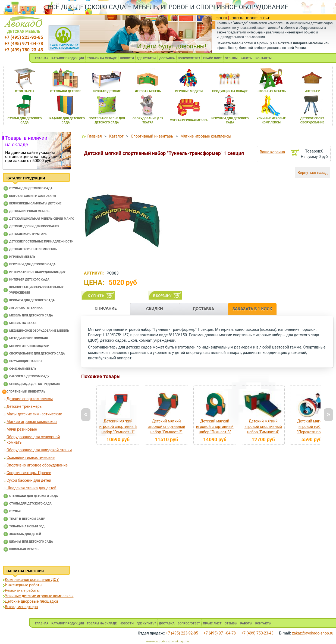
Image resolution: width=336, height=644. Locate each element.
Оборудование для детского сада (37, 354)
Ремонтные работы (22, 590)
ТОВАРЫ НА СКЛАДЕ (102, 58)
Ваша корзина (272, 152)
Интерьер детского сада (29, 280)
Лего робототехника (26, 308)
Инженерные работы (24, 585)
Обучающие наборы (26, 361)
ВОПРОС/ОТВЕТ (189, 58)
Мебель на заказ (23, 323)
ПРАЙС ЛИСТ (212, 58)
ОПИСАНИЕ (106, 308)
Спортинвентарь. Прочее (29, 473)
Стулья (15, 511)
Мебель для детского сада (31, 315)
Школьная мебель (24, 549)
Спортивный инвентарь (26, 392)
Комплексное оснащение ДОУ (32, 580)
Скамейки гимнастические (31, 458)
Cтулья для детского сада (31, 188)
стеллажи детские (66, 91)
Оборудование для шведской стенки (39, 450)
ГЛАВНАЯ (42, 58)
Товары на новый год (27, 526)
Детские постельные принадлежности (41, 242)
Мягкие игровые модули (29, 346)
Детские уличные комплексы (33, 249)
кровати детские (107, 91)
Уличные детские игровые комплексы (39, 596)
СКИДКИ (155, 309)
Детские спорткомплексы (30, 399)
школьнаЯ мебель (271, 91)
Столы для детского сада (30, 504)
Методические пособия (29, 338)
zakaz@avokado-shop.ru (313, 633)
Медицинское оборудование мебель (39, 331)
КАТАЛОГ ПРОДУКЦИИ (68, 58)
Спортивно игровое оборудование (37, 465)
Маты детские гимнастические (34, 414)
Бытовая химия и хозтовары (33, 196)
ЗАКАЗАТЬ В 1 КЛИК (252, 309)
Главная (94, 136)
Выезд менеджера (21, 607)
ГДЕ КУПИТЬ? (147, 58)
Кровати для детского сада (32, 300)
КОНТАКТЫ (264, 58)
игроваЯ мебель (148, 91)
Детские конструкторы (28, 234)
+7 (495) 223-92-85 (24, 37)
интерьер (312, 91)
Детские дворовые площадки (31, 601)
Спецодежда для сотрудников (34, 384)
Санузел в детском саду (29, 376)
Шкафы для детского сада (31, 542)
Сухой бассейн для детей (29, 480)
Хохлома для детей (25, 534)
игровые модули (189, 91)
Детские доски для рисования (34, 226)
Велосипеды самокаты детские (35, 203)
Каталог (116, 136)
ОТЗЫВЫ (231, 58)
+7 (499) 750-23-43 (24, 50)
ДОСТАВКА (167, 58)
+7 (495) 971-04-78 (24, 44)
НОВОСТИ (127, 58)
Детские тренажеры (24, 406)
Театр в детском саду (27, 519)
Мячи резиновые (22, 429)
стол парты (24, 91)
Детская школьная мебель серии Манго (42, 219)
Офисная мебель (23, 369)
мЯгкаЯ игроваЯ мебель (189, 120)
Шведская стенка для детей (32, 488)
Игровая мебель (22, 257)
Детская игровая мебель (29, 211)
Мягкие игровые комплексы (32, 422)
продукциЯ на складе (230, 91)
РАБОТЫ (247, 58)
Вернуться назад (313, 173)
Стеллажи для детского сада (34, 496)
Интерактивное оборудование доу (37, 272)
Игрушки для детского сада (32, 264)
